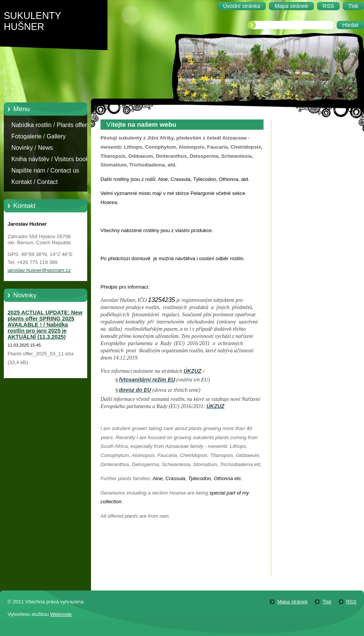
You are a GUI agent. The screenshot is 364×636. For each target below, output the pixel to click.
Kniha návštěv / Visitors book (50, 159)
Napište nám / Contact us (45, 170)
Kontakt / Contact (35, 182)
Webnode (61, 614)
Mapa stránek (292, 602)
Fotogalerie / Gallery (38, 136)
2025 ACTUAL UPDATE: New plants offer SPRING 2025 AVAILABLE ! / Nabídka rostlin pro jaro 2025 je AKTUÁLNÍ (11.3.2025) (45, 325)
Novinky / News (32, 148)
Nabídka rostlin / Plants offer (49, 125)
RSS (351, 602)
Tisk (327, 602)
